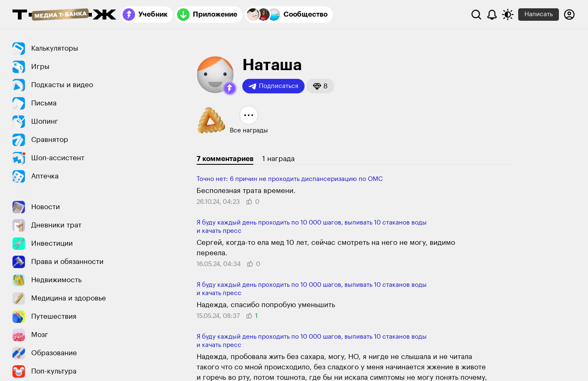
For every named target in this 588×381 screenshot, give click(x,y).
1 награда (278, 159)
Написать (539, 14)
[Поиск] (476, 15)
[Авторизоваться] (569, 15)
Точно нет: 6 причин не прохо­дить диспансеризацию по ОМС (290, 179)
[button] (230, 88)
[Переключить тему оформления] (508, 15)
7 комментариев (225, 159)
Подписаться (273, 86)
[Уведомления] (492, 15)
